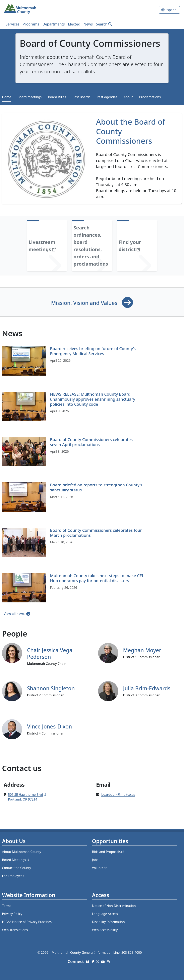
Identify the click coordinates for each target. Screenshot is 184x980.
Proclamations (150, 97)
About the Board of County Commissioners (131, 131)
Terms (7, 906)
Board (16, 860)
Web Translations (15, 930)
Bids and (108, 852)
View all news (14, 614)
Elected (74, 24)
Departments (54, 24)
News (88, 24)
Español (171, 10)
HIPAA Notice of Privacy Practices (27, 922)
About (128, 97)
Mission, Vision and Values (85, 303)
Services (13, 24)
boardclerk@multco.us (118, 795)
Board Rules (57, 97)
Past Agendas (107, 97)
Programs (31, 24)
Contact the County (16, 868)
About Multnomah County (22, 852)
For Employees (13, 876)
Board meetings (30, 97)
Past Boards (81, 97)
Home (7, 97)
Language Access (105, 914)
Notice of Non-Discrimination (114, 906)
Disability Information (108, 922)
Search (102, 24)
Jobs (95, 860)
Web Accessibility (105, 930)
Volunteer (99, 868)
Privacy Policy (12, 914)
